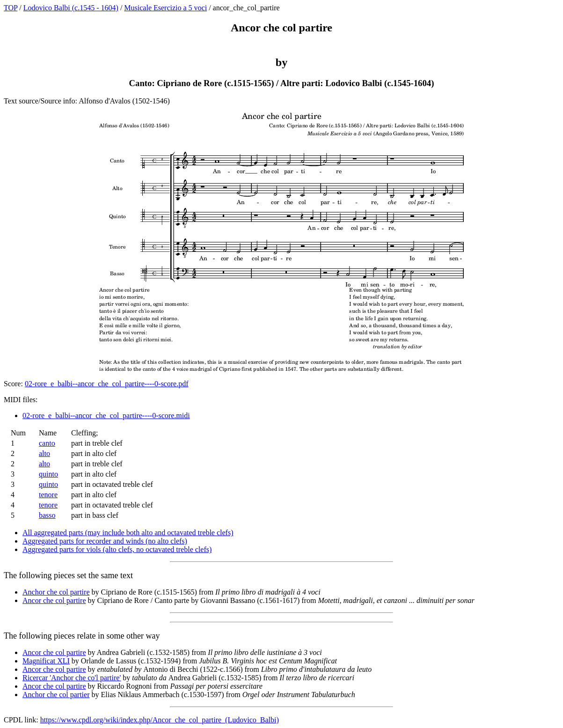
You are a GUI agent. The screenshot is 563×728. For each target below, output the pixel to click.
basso (47, 515)
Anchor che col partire (56, 592)
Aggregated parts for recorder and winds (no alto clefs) (105, 541)
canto (47, 443)
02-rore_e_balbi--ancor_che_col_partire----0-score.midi (106, 415)
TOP (11, 8)
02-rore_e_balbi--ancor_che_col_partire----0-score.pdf (107, 384)
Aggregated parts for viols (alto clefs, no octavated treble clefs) (117, 549)
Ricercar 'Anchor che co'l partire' (72, 678)
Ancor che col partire (54, 600)
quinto (48, 474)
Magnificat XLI (46, 661)
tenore (48, 495)
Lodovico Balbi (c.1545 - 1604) (71, 8)
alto (44, 453)
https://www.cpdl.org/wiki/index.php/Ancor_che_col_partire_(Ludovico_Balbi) (160, 720)
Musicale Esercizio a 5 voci (165, 8)
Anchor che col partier (56, 695)
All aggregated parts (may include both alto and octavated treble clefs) (128, 533)
